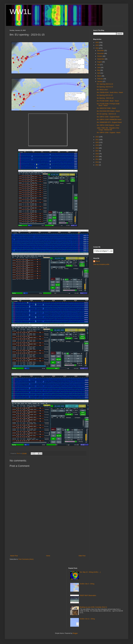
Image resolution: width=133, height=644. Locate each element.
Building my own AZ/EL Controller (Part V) (93, 607)
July (99, 65)
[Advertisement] (48, 537)
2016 (97, 154)
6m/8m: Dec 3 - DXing (87, 584)
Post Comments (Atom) (26, 559)
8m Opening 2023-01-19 (105, 95)
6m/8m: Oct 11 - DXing (87, 619)
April (99, 73)
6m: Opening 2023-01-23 (105, 84)
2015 (97, 157)
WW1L (20, 12)
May (99, 70)
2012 (97, 165)
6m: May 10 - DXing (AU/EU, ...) (90, 572)
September (101, 59)
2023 (97, 48)
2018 (97, 148)
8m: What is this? (102, 90)
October (100, 56)
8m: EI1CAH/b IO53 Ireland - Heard (108, 111)
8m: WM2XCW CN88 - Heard (106, 108)
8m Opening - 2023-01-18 (105, 98)
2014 (97, 159)
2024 (97, 45)
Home (48, 556)
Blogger (75, 633)
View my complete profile (101, 264)
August (100, 62)
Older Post (82, 556)
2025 (97, 42)
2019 (97, 145)
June (99, 68)
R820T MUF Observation (88, 595)
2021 (97, 140)
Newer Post (14, 556)
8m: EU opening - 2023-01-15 (106, 114)
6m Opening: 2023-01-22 (105, 87)
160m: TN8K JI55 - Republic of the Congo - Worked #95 (108, 129)
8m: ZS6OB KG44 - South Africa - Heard (110, 92)
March (99, 76)
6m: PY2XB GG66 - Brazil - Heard (108, 101)
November (101, 53)
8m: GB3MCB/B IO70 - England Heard (109, 122)
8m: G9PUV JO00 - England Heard (108, 117)
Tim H (98, 261)
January (100, 82)
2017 (97, 151)
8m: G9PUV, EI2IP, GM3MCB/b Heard (109, 120)
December (101, 51)
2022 (97, 137)
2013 (97, 162)
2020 (97, 142)
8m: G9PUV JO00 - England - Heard (109, 133)
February (100, 79)
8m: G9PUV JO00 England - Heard (108, 125)
